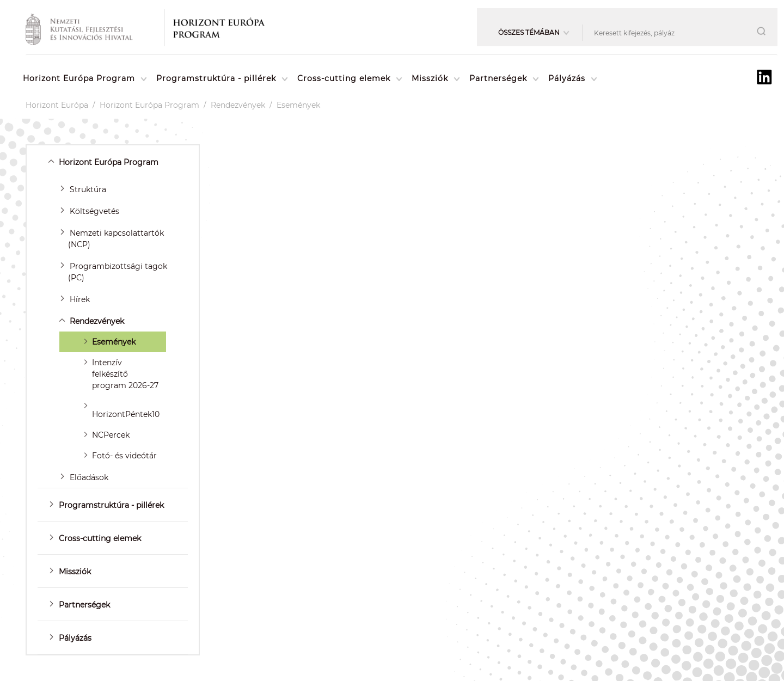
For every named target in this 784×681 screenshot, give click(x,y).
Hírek (80, 299)
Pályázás (567, 78)
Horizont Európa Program (79, 78)
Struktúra (88, 189)
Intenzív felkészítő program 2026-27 (125, 374)
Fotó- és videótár (124, 456)
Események (298, 105)
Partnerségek (498, 78)
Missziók (430, 78)
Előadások (89, 477)
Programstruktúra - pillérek (216, 78)
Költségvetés (94, 211)
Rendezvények (238, 105)
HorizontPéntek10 (126, 414)
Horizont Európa (57, 105)
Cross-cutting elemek (344, 78)
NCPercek (111, 435)
